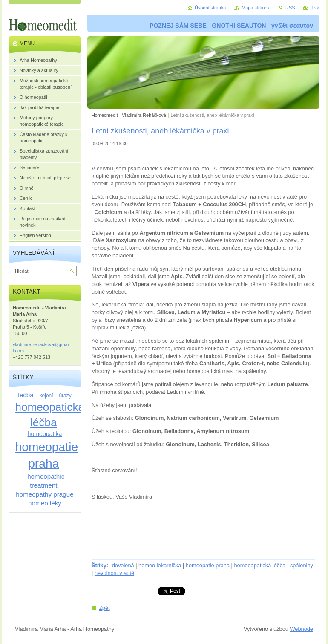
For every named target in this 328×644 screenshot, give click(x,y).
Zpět (104, 608)
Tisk (315, 8)
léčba (26, 395)
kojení (46, 396)
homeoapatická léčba (260, 565)
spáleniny (302, 565)
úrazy (65, 396)
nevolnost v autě (114, 573)
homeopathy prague (45, 494)
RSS (290, 8)
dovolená (123, 565)
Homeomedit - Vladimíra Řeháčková (129, 115)
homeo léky (45, 503)
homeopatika (45, 434)
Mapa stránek (256, 8)
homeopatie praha (208, 565)
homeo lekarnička (160, 565)
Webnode (301, 629)
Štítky (99, 565)
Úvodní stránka (210, 8)
